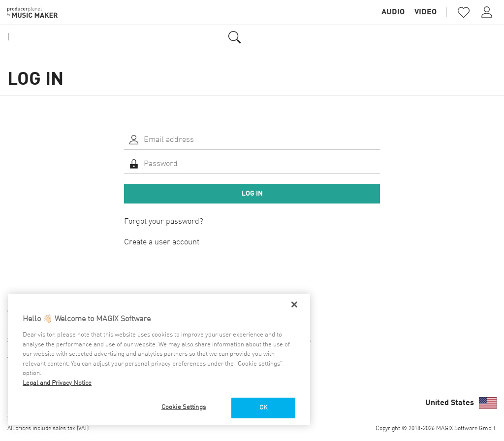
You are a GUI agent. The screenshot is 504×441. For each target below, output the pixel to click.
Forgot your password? (164, 222)
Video (425, 12)
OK (263, 408)
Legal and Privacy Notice (57, 383)
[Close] (294, 305)
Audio (393, 12)
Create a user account (162, 242)
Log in (252, 194)
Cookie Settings (184, 407)
